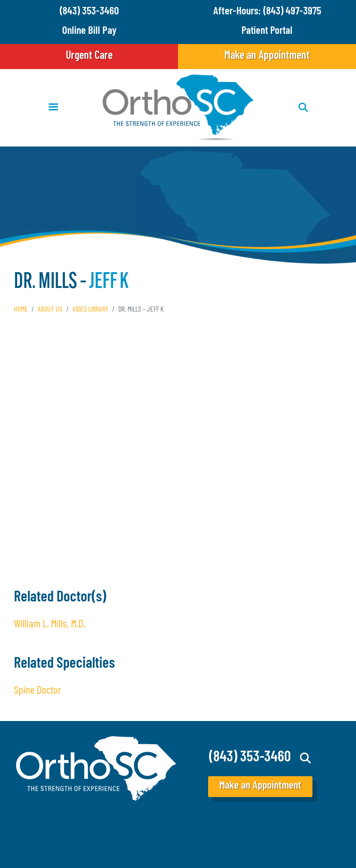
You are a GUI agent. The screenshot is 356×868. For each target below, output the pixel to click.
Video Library (90, 310)
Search (306, 758)
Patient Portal (267, 31)
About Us (50, 310)
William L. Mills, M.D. (50, 625)
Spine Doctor (38, 691)
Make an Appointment (267, 56)
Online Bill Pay (89, 31)
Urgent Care (89, 56)
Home (21, 310)
